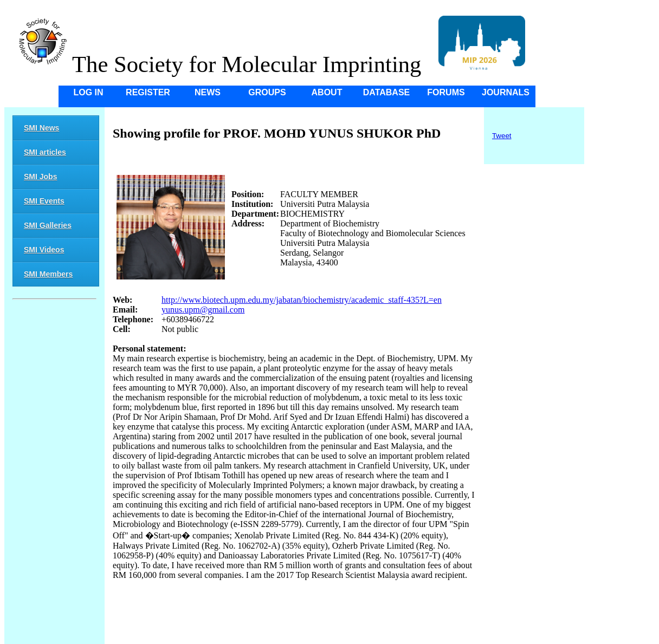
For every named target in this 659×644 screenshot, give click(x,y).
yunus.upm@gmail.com (203, 310)
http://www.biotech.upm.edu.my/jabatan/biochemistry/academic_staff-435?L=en (302, 300)
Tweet (502, 136)
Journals (506, 92)
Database (387, 92)
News (208, 92)
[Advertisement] (54, 473)
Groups (267, 92)
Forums (446, 92)
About (327, 92)
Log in (88, 92)
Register (148, 92)
